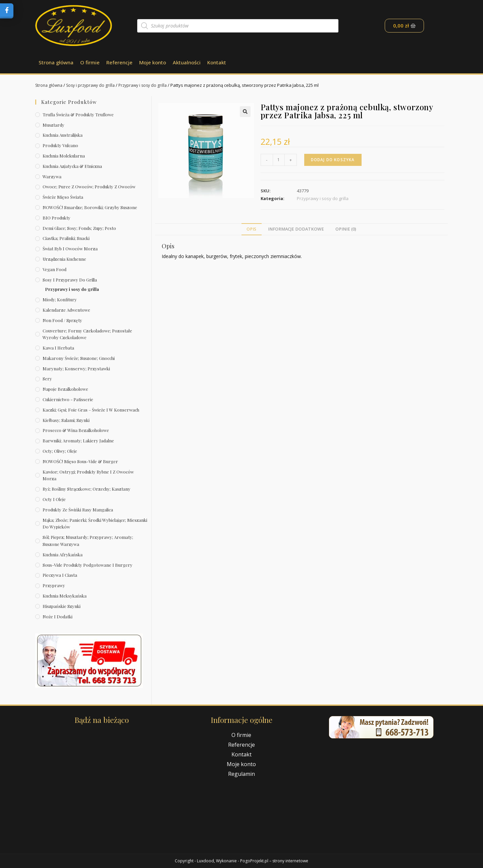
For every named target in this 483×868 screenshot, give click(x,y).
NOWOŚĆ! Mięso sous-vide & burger (80, 461)
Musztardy (53, 125)
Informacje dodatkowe (296, 229)
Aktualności (187, 62)
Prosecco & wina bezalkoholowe (76, 430)
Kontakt (217, 62)
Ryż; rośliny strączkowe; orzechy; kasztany (87, 489)
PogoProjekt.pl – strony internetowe (274, 861)
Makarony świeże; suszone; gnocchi (79, 358)
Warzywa (52, 176)
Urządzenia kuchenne (64, 259)
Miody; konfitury (60, 299)
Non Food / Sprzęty (62, 320)
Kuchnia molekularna (64, 156)
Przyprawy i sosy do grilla (150, 85)
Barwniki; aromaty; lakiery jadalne (78, 441)
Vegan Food (55, 269)
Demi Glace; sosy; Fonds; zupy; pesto (79, 228)
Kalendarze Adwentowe (66, 310)
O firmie (90, 62)
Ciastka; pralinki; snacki (66, 238)
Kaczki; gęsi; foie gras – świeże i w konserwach (91, 410)
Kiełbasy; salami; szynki (66, 420)
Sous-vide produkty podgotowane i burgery (88, 565)
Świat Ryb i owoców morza (70, 249)
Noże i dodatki (58, 616)
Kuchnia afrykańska (63, 554)
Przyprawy (54, 585)
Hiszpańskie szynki (62, 606)
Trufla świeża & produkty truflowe (78, 114)
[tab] (251, 229)
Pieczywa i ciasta (60, 575)
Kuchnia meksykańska (65, 596)
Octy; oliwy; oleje (60, 451)
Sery (47, 379)
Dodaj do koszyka (334, 160)
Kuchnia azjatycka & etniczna (72, 166)
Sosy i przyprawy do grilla (94, 85)
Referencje (119, 62)
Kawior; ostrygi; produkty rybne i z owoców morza (88, 475)
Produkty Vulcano (60, 145)
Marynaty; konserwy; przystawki (76, 368)
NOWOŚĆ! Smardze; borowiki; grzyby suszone (90, 207)
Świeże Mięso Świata (63, 197)
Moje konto (153, 62)
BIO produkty (57, 218)
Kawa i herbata (58, 348)
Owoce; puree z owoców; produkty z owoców (89, 187)
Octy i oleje (54, 499)
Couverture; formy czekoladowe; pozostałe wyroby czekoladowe (87, 334)
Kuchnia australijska (63, 135)
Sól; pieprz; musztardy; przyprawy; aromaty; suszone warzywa (88, 541)
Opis (251, 229)
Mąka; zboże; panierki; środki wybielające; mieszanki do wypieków (95, 523)
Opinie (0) (346, 229)
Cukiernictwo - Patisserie (68, 399)
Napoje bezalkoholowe (65, 389)
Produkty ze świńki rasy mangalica (78, 510)
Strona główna (56, 62)
